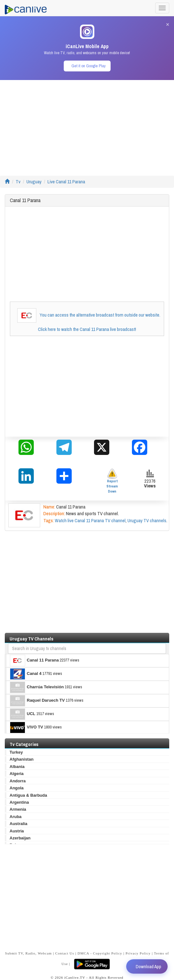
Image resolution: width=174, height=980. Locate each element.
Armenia (18, 809)
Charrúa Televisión (37, 687)
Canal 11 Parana (34, 661)
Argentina (19, 802)
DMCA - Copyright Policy (100, 953)
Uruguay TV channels (147, 520)
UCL (23, 714)
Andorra (18, 781)
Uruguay (34, 182)
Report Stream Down (112, 481)
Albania (17, 767)
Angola (17, 788)
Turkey (16, 752)
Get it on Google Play (88, 66)
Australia (18, 824)
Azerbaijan (20, 838)
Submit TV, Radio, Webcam (29, 953)
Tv (18, 182)
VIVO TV (26, 728)
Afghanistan (22, 759)
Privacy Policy (138, 953)
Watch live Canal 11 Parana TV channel (90, 520)
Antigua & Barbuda (28, 795)
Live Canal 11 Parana (66, 182)
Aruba (16, 817)
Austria (17, 831)
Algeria (17, 774)
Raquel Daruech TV (37, 701)
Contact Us (65, 953)
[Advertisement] (87, 125)
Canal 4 (26, 674)
